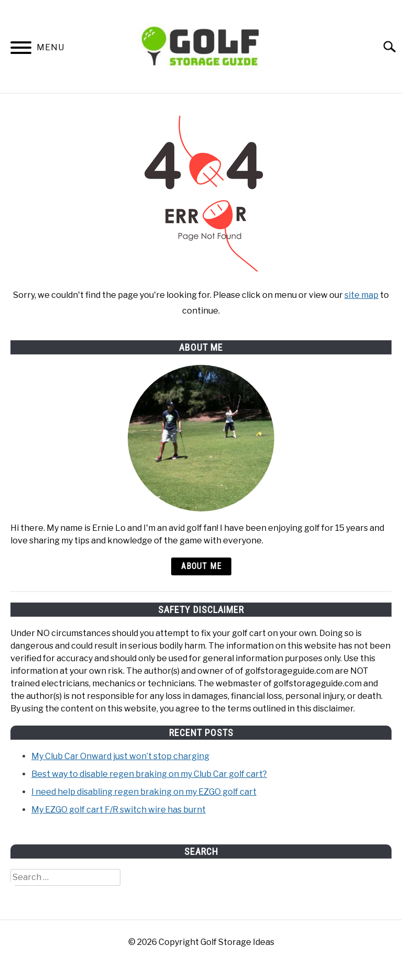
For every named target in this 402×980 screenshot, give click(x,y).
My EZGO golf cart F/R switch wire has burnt (119, 810)
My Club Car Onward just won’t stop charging (120, 756)
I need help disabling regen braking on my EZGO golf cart (144, 792)
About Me (201, 566)
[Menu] (21, 49)
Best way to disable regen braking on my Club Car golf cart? (149, 774)
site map (361, 295)
